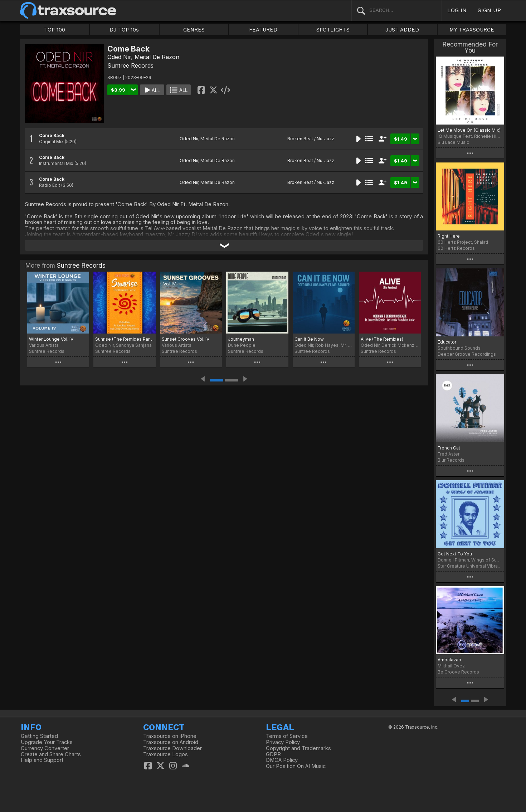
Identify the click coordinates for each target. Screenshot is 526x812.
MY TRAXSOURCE (472, 30)
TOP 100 (55, 30)
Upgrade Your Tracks (47, 742)
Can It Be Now (309, 339)
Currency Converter (45, 748)
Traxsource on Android (171, 742)
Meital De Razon (157, 57)
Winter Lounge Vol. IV (51, 339)
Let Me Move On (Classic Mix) (469, 130)
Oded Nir (119, 57)
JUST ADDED (402, 30)
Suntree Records (130, 65)
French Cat (449, 448)
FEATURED (263, 30)
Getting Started (39, 736)
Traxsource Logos (165, 754)
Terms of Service (287, 736)
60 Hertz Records (456, 248)
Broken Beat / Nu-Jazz (311, 139)
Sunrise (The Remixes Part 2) (124, 339)
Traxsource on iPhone (170, 736)
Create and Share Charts (51, 754)
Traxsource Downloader (172, 748)
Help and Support (42, 760)
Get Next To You (455, 554)
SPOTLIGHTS (333, 30)
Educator (447, 342)
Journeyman (241, 339)
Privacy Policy (283, 742)
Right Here (449, 236)
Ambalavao (449, 660)
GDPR (273, 754)
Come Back (52, 135)
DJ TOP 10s (124, 30)
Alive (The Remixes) (382, 339)
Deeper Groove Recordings (467, 354)
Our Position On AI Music (296, 766)
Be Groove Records (458, 672)
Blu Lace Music (453, 142)
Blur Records (451, 460)
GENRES (194, 30)
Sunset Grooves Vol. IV (186, 339)
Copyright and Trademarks (298, 748)
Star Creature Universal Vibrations (470, 566)
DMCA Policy (282, 760)
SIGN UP (489, 10)
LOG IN (457, 10)
